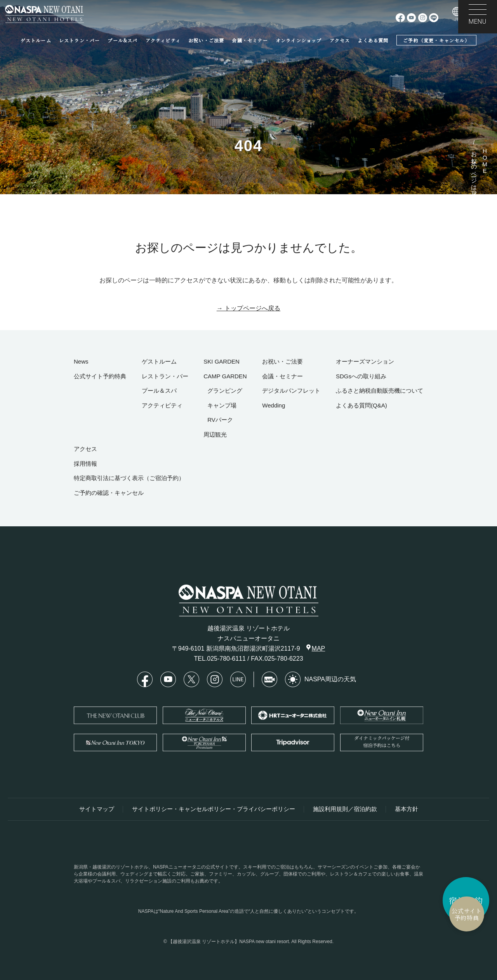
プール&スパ (123, 40)
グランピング (225, 391)
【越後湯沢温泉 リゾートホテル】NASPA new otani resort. (229, 942)
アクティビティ (163, 40)
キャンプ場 (222, 405)
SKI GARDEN (222, 361)
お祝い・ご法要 (206, 40)
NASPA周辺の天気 (321, 679)
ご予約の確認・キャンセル (109, 493)
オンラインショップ (299, 40)
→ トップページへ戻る (248, 308)
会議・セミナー (250, 40)
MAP (316, 648)
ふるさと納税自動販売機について (380, 391)
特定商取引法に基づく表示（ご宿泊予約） (129, 478)
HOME (485, 161)
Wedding (274, 405)
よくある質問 (373, 40)
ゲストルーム (36, 40)
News (81, 361)
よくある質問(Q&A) (361, 405)
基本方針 (407, 809)
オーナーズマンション (365, 361)
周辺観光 (215, 434)
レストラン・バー (80, 40)
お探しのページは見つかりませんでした (474, 197)
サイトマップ (97, 809)
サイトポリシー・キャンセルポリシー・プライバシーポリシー (214, 809)
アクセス (340, 40)
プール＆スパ (159, 391)
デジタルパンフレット (291, 391)
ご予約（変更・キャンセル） (436, 40)
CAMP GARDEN (225, 376)
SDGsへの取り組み (361, 376)
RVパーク (220, 420)
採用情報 (85, 464)
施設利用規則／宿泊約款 (345, 809)
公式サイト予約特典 (421, 914)
